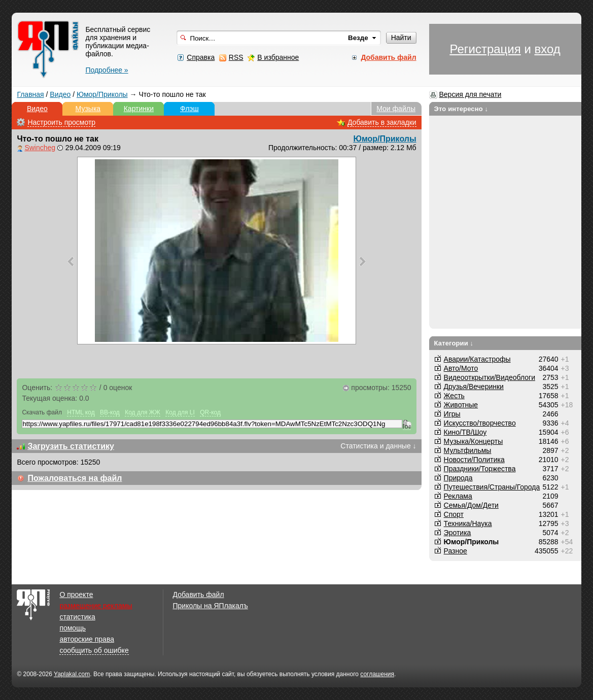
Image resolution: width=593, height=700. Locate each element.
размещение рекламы (96, 606)
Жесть (454, 396)
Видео (60, 94)
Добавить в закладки (382, 122)
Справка (201, 57)
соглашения (377, 674)
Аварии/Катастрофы (477, 359)
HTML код (81, 412)
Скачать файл (42, 412)
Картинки (139, 109)
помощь (73, 628)
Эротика (458, 533)
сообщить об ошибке (94, 650)
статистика (77, 617)
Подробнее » (107, 70)
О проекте (76, 594)
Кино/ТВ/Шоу (465, 432)
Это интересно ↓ (461, 109)
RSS (236, 57)
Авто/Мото (461, 368)
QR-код (210, 412)
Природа (458, 478)
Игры (452, 414)
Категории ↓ (454, 343)
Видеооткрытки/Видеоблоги (490, 377)
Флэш (189, 109)
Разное (456, 551)
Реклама (458, 496)
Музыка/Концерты (474, 441)
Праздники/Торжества (480, 469)
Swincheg (40, 148)
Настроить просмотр (61, 122)
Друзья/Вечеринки (474, 387)
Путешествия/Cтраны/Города (492, 487)
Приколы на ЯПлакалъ (211, 606)
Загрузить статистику (71, 446)
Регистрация (485, 49)
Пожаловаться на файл (75, 478)
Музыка (88, 109)
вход (547, 49)
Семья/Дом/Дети (471, 505)
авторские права (87, 639)
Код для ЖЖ (143, 412)
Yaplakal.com (72, 674)
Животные (461, 405)
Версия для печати (470, 94)
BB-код (110, 412)
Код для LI (180, 412)
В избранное (278, 57)
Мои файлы (396, 109)
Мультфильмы (468, 450)
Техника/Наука (468, 523)
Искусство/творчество (480, 423)
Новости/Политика (474, 460)
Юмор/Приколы (102, 94)
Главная (30, 94)
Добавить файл (199, 594)
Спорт (454, 514)
